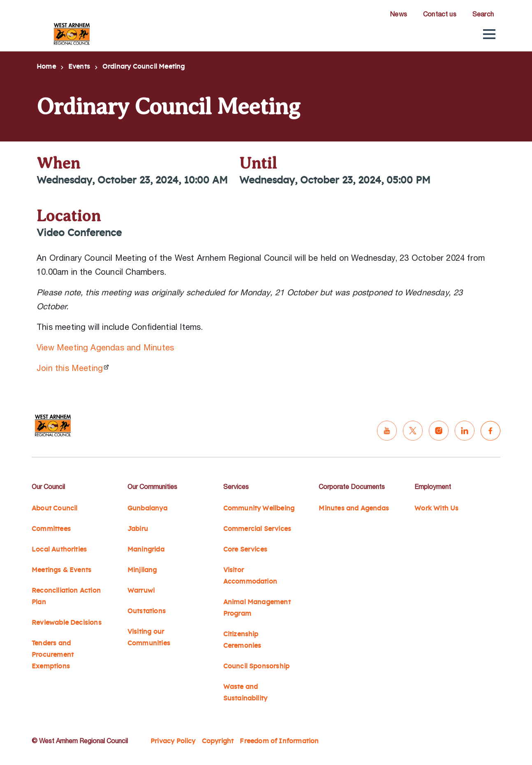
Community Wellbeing (259, 508)
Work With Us (436, 508)
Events (79, 67)
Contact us (440, 14)
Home (46, 67)
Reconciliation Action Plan (66, 596)
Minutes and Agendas (354, 508)
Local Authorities (59, 549)
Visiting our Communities (149, 637)
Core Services (245, 549)
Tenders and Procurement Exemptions (53, 655)
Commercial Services (257, 529)
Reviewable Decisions (67, 623)
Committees (51, 529)
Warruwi (141, 591)
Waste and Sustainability (245, 693)
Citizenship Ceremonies (242, 640)
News (398, 14)
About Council (54, 508)
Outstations (147, 611)
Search (483, 14)
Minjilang (142, 570)
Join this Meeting (70, 368)
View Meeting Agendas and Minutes (105, 347)
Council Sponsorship (257, 666)
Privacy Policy (173, 741)
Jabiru (138, 529)
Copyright (218, 741)
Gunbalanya (147, 508)
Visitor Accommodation (250, 576)
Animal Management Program (257, 608)
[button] (489, 34)
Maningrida (146, 549)
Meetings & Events (61, 570)
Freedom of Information (279, 741)
